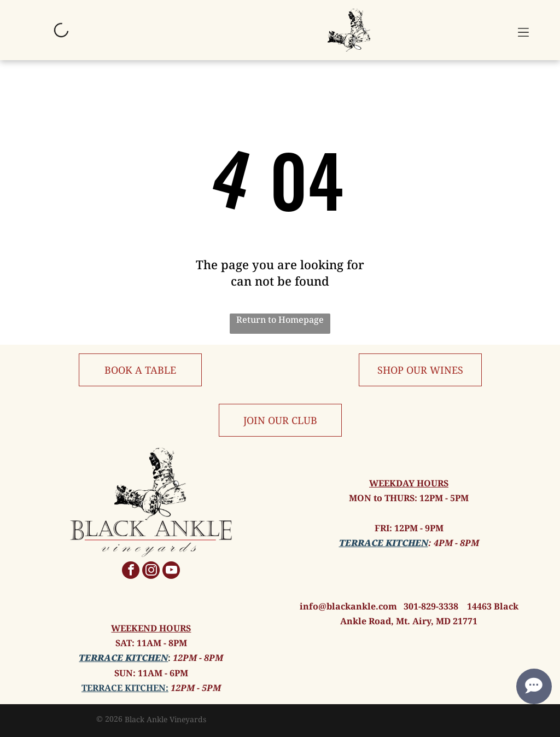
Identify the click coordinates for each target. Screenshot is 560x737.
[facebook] (131, 571)
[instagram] (151, 571)
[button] (523, 30)
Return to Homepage (280, 320)
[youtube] (171, 571)
